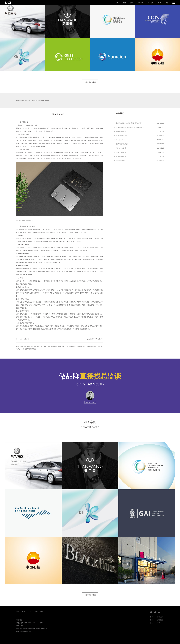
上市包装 (151, 3)
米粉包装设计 (25, 339)
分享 (160, 3)
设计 (29, 101)
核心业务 (141, 3)
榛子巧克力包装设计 (97, 339)
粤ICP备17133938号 (24, 632)
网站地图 (19, 620)
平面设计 (35, 101)
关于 (132, 3)
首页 (117, 3)
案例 (124, 3)
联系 (167, 3)
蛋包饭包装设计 (44, 101)
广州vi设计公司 (25, 220)
